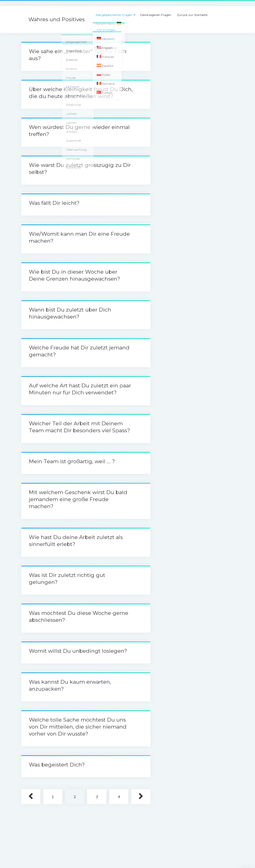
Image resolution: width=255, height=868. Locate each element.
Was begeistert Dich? (57, 765)
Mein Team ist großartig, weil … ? (72, 461)
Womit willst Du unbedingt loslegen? (78, 651)
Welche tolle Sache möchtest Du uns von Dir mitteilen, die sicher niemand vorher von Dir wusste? (78, 727)
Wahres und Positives (57, 19)
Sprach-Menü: (108, 24)
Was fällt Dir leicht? (54, 203)
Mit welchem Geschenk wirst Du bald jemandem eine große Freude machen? (78, 499)
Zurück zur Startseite (192, 15)
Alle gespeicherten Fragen (114, 15)
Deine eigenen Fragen (156, 15)
